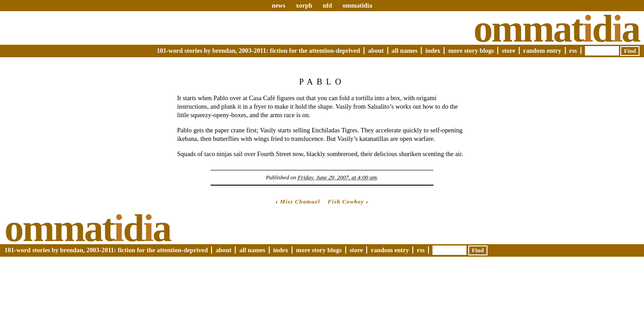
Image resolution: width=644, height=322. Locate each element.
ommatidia (357, 5)
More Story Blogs (471, 51)
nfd (328, 5)
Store (508, 51)
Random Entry (542, 51)
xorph (304, 5)
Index (433, 51)
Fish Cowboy (346, 201)
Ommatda (557, 29)
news (279, 5)
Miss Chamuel (300, 201)
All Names (405, 51)
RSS (573, 51)
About (376, 51)
